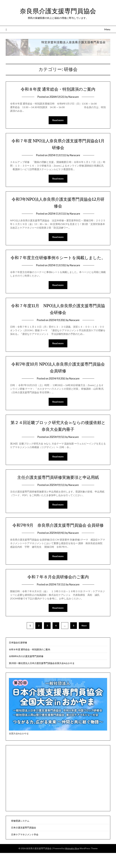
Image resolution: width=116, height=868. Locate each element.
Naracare (74, 97)
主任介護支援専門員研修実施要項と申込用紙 (58, 485)
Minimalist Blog (72, 863)
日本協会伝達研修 (18, 658)
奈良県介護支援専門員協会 (58, 11)
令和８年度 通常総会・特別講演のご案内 (58, 89)
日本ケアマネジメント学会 (25, 849)
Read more (58, 120)
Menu (107, 29)
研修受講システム (20, 836)
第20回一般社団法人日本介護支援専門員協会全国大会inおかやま (42, 678)
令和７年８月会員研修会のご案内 (58, 592)
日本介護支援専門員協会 (24, 843)
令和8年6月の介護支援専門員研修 (26, 671)
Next (84, 641)
